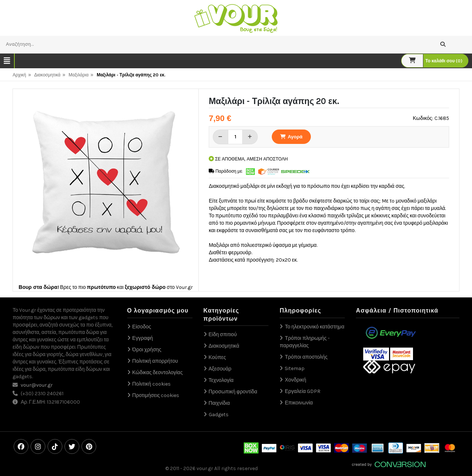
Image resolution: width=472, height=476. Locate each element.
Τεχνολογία (221, 380)
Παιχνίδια (219, 403)
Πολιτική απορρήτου (155, 361)
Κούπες (217, 357)
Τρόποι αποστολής (306, 357)
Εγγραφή (143, 338)
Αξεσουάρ (220, 369)
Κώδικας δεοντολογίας (158, 372)
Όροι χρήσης (147, 350)
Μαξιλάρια (79, 75)
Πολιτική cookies (152, 384)
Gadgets (219, 415)
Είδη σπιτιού (223, 334)
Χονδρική (295, 380)
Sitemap (295, 368)
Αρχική (19, 75)
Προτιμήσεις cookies (156, 395)
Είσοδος (142, 327)
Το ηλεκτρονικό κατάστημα (314, 327)
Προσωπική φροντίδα (233, 392)
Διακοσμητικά (47, 75)
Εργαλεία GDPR (303, 391)
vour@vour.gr (37, 385)
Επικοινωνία (299, 403)
